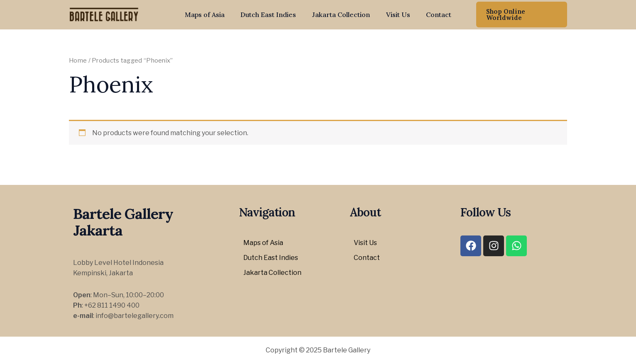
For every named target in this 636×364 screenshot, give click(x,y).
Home (78, 61)
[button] (519, 15)
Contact (433, 15)
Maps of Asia (210, 15)
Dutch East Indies (271, 15)
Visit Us (395, 15)
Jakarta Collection (341, 15)
